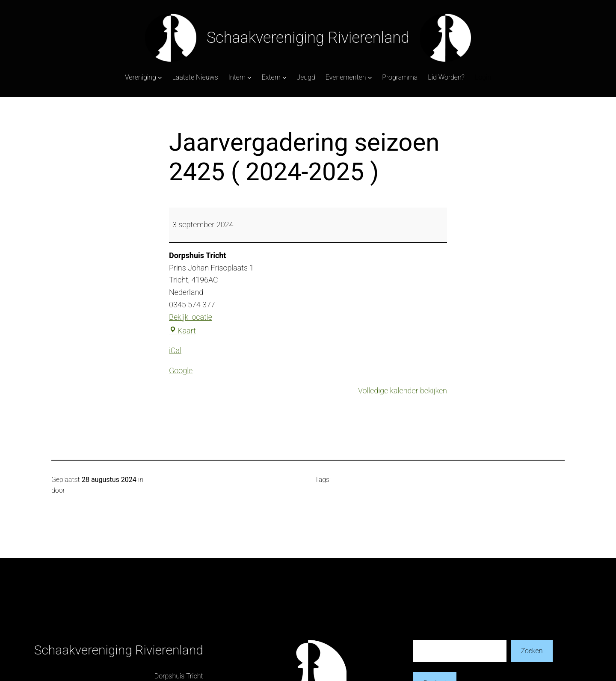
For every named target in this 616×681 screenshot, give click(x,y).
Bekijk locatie (191, 317)
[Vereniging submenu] (160, 77)
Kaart (182, 331)
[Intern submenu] (249, 77)
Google (181, 370)
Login (483, 77)
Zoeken (532, 651)
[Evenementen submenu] (370, 77)
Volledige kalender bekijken (403, 391)
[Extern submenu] (284, 77)
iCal (175, 350)
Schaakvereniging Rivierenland (308, 38)
